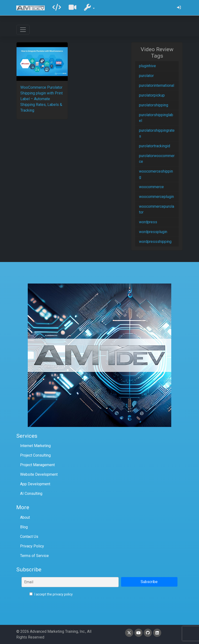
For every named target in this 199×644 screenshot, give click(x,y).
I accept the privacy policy (51, 594)
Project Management (37, 465)
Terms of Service (34, 556)
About (25, 517)
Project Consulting (35, 455)
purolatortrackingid (155, 146)
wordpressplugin (153, 232)
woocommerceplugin (156, 197)
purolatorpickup (152, 95)
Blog (24, 527)
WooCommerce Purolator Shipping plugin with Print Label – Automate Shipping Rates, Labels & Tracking (41, 99)
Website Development (39, 474)
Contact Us (29, 537)
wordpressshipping (155, 242)
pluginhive (147, 66)
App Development (35, 484)
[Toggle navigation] (23, 30)
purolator (146, 76)
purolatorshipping (154, 105)
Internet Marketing (35, 446)
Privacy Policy (32, 546)
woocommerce (151, 187)
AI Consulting (31, 494)
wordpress (148, 222)
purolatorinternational (157, 85)
